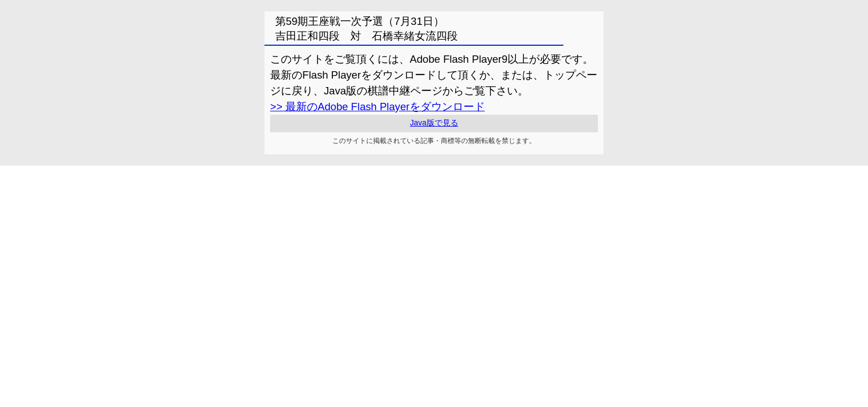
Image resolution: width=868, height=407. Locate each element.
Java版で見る (434, 123)
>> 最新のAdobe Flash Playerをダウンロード (377, 107)
